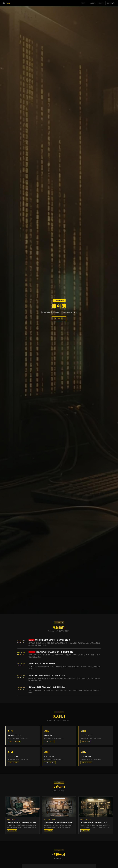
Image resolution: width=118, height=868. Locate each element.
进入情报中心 (59, 319)
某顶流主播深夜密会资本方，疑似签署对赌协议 (53, 640)
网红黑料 (92, 3)
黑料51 (101, 3)
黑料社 (84, 3)
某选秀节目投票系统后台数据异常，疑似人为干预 (47, 675)
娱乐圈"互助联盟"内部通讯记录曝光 (42, 664)
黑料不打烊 (111, 3)
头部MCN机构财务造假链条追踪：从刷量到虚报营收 (47, 687)
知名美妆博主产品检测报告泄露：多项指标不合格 (54, 652)
